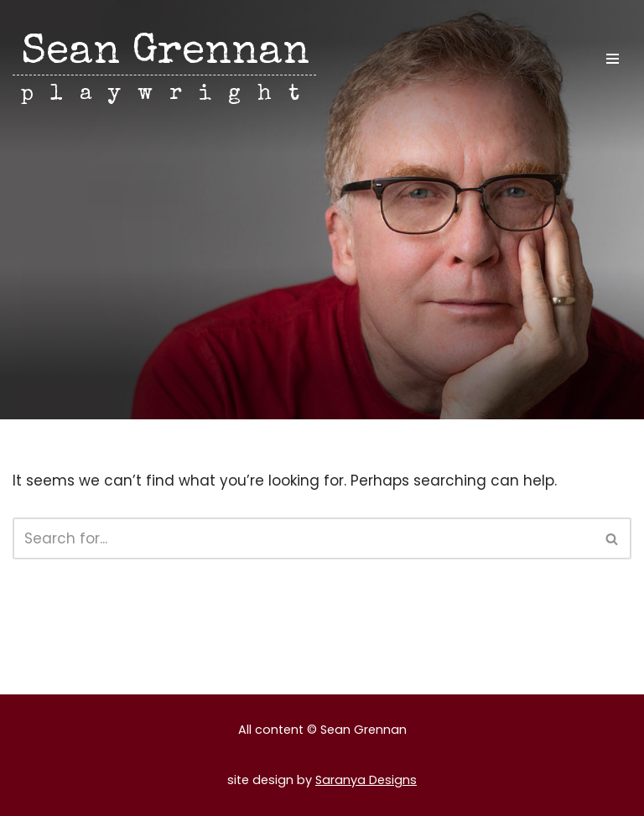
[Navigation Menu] (613, 59)
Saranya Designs (366, 780)
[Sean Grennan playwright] (164, 70)
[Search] (303, 538)
